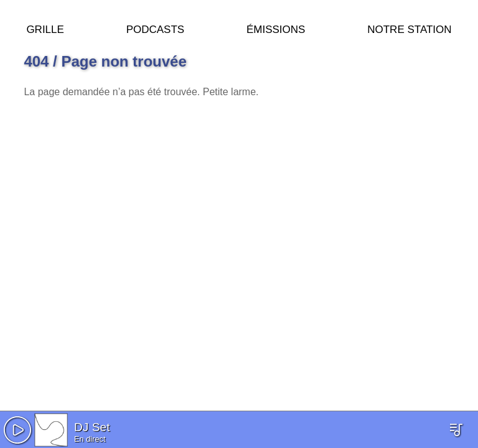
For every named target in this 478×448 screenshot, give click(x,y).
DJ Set (92, 427)
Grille (45, 28)
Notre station (409, 28)
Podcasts (156, 28)
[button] (17, 430)
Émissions (276, 28)
